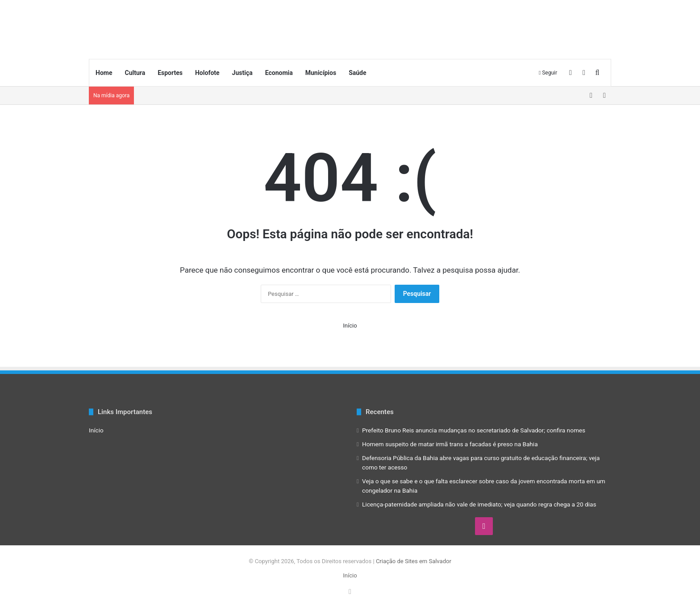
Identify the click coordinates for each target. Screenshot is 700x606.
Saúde (357, 73)
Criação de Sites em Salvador (414, 561)
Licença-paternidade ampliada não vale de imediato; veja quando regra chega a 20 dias (479, 504)
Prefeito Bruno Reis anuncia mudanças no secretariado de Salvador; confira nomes (474, 430)
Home (104, 73)
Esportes (170, 73)
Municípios (321, 73)
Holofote (207, 73)
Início (350, 326)
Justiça (242, 73)
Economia (279, 73)
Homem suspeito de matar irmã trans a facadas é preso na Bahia (450, 444)
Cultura (135, 73)
